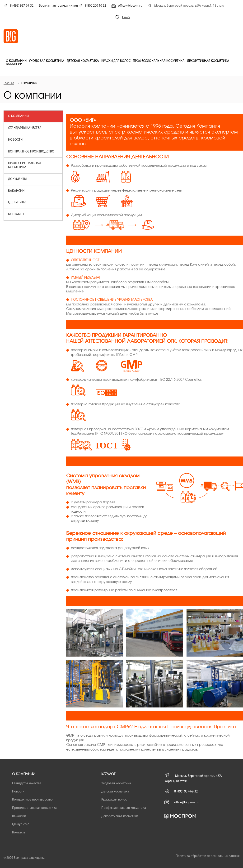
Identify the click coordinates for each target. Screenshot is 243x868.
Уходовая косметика (47, 61)
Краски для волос (116, 61)
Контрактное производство (31, 152)
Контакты (16, 214)
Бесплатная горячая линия (72, 6)
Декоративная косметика (208, 61)
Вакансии (14, 64)
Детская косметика (83, 61)
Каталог (108, 774)
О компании (16, 61)
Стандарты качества (25, 128)
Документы (17, 179)
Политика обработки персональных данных (208, 856)
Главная (9, 83)
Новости (15, 140)
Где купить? (17, 203)
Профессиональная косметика (159, 61)
